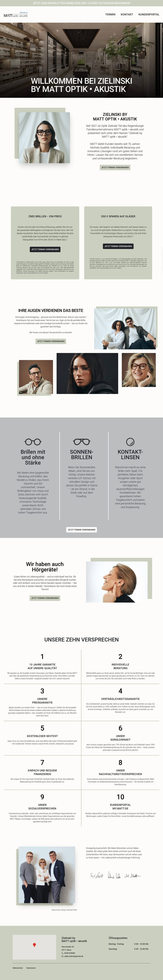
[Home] (16, 15)
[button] (34, 945)
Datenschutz (18, 968)
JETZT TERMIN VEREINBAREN (115, 167)
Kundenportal (149, 14)
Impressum (31, 968)
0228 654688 (70, 953)
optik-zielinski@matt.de (74, 956)
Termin (110, 14)
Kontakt (127, 14)
